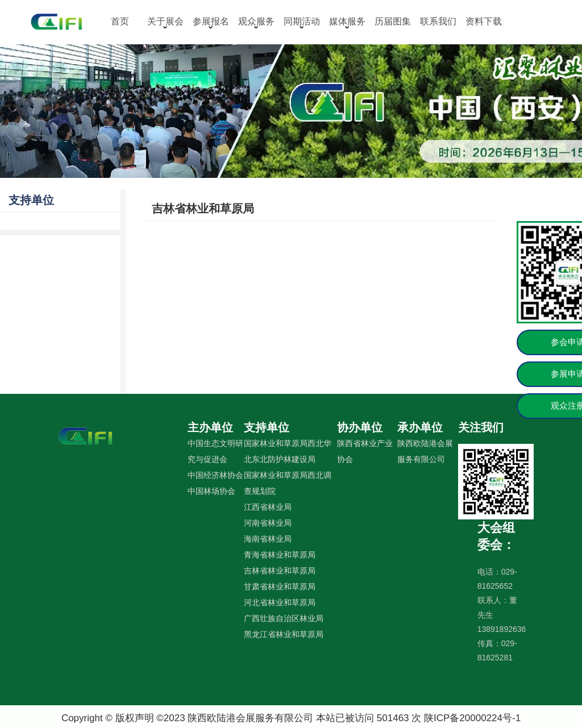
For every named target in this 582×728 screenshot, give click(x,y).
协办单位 (360, 427)
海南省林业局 (268, 539)
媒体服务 (347, 23)
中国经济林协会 (215, 475)
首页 (120, 21)
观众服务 (256, 23)
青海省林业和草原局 (280, 555)
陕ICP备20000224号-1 (472, 718)
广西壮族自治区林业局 (284, 618)
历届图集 (393, 21)
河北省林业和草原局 (280, 602)
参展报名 (211, 23)
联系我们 (438, 21)
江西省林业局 (268, 507)
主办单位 (210, 427)
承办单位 (420, 427)
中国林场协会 (211, 491)
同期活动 (302, 23)
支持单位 (31, 200)
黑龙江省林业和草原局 (284, 634)
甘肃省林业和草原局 (280, 586)
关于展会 (165, 23)
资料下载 (484, 21)
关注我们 (481, 427)
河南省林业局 (268, 523)
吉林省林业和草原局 (203, 209)
